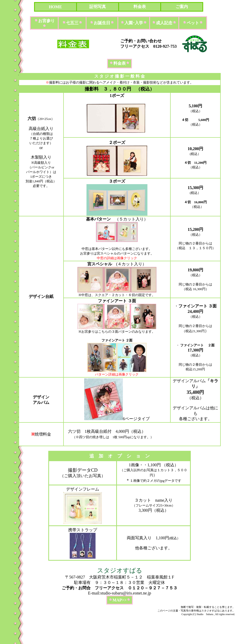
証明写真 (98, 7)
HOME (55, 7)
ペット (193, 23)
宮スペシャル (100, 264)
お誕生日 (102, 23)
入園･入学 (134, 23)
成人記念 (164, 23)
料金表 (140, 7)
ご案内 (182, 7)
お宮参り (46, 21)
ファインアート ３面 (117, 301)
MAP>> (120, 600)
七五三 (72, 23)
